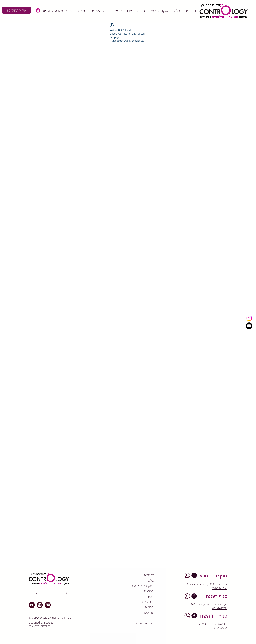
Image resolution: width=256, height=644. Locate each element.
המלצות (149, 591)
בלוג (151, 580)
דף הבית (149, 575)
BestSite (49, 622)
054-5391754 (219, 588)
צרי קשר (148, 612)
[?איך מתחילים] (16, 10)
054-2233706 (220, 628)
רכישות (149, 596)
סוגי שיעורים (146, 602)
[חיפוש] (49, 593)
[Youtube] (249, 326)
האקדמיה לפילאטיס (142, 586)
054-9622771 (220, 608)
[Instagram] (249, 318)
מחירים (149, 607)
